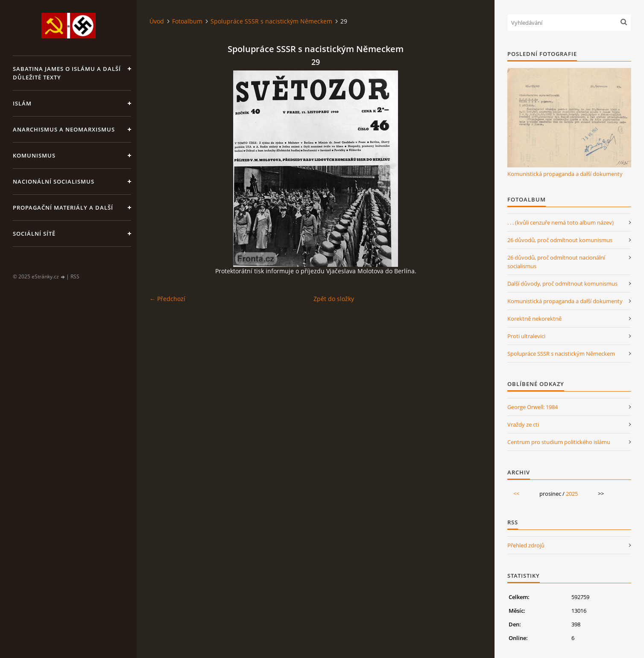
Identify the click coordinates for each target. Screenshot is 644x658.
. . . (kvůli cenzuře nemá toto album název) (561, 222)
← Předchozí (167, 299)
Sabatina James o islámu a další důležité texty (67, 73)
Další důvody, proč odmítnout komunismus (562, 284)
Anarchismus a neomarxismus (64, 129)
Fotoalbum (187, 21)
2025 (572, 494)
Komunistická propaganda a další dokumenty (565, 174)
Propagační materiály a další (63, 208)
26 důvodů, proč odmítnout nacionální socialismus (556, 262)
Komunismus (34, 155)
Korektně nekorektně (534, 319)
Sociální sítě (34, 234)
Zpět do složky (334, 299)
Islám (22, 103)
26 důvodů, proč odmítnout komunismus (560, 240)
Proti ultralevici (526, 336)
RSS (75, 276)
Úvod (157, 21)
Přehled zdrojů (526, 545)
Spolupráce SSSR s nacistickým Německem (271, 21)
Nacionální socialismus (54, 181)
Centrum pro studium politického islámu (559, 442)
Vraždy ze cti (523, 424)
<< (516, 494)
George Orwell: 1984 (533, 407)
